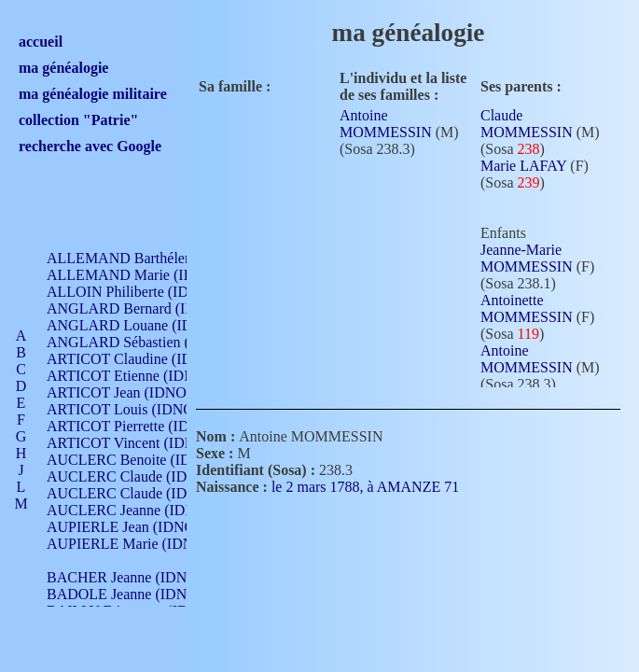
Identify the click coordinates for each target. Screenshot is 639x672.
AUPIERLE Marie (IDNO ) (130, 544)
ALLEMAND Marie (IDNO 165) (147, 275)
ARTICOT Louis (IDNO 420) (136, 409)
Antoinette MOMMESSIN (527, 308)
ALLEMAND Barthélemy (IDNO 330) (164, 258)
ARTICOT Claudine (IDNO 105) (146, 359)
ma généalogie (63, 68)
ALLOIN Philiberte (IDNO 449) (144, 292)
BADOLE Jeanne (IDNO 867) (138, 594)
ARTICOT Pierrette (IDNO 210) (144, 426)
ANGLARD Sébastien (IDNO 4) (145, 342)
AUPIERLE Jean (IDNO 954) (136, 527)
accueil (41, 42)
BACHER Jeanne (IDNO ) (126, 577)
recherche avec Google (90, 146)
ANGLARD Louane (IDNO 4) (139, 325)
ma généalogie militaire (93, 94)
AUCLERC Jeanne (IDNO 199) (142, 510)
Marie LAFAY (523, 166)
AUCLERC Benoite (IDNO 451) (145, 460)
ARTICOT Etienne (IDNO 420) (142, 376)
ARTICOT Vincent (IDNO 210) (142, 443)
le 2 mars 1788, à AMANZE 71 (376, 487)
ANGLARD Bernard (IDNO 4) (140, 308)
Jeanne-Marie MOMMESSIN (527, 258)
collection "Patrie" (78, 120)
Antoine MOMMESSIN (386, 124)
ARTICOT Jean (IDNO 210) (132, 392)
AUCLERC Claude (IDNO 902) (143, 476)
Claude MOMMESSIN (527, 124)
